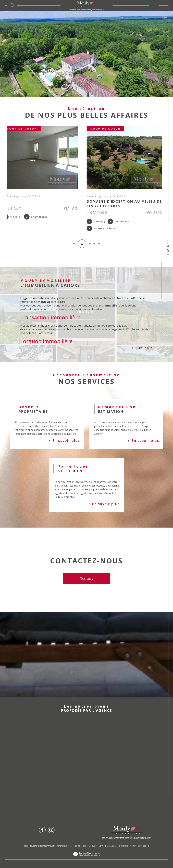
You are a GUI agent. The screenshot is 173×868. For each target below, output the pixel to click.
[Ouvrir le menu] (154, 5)
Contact (168, 248)
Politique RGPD (136, 846)
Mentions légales (106, 846)
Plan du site (92, 846)
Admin (117, 846)
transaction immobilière (97, 326)
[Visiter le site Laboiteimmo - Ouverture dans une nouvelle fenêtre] (86, 858)
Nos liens (125, 846)
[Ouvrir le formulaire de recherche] (12, 5)
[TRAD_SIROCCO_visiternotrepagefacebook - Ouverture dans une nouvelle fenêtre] (42, 830)
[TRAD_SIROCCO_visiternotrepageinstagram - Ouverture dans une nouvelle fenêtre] (51, 830)
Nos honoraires (80, 846)
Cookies (146, 846)
